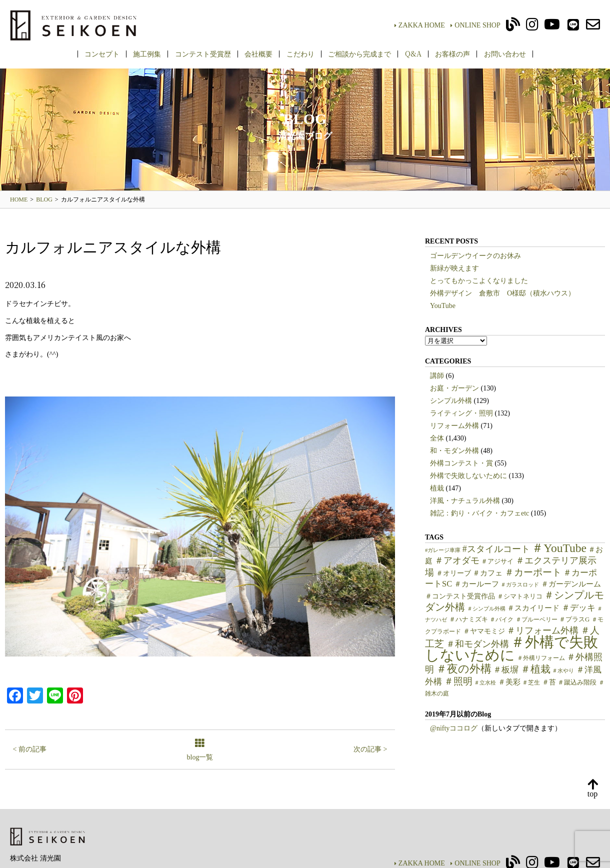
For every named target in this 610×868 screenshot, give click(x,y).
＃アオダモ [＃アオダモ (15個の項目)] (457, 560)
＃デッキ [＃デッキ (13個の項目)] (578, 608)
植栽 (437, 488)
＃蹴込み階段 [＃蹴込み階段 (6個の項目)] (577, 682)
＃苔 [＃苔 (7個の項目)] (549, 682)
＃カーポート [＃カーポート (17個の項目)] (533, 572)
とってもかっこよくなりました (479, 281)
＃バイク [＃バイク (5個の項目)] (501, 619)
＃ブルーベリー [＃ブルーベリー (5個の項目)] (536, 619)
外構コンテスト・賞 (461, 463)
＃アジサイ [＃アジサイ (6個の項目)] (497, 561)
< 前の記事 (30, 749)
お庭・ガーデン (454, 388)
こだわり (300, 53)
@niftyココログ (454, 728)
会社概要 (258, 53)
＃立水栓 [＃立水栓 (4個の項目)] (485, 683)
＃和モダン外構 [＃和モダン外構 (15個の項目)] (477, 644)
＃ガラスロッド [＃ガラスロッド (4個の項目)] (520, 585)
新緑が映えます (454, 268)
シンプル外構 (451, 401)
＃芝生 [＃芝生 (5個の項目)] (531, 682)
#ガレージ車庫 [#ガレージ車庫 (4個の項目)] (443, 550)
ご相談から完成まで (359, 53)
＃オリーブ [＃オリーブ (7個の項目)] (453, 573)
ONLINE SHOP (475, 25)
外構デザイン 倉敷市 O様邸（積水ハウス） (502, 293)
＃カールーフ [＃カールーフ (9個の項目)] (476, 584)
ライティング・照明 (461, 413)
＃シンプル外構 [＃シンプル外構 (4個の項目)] (486, 609)
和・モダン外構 (454, 451)
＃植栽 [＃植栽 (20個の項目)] (535, 669)
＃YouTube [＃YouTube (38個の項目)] (559, 548)
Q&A (413, 53)
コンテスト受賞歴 (203, 53)
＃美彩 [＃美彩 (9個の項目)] (509, 682)
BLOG (44, 199)
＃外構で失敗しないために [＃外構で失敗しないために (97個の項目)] (511, 648)
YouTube (443, 306)
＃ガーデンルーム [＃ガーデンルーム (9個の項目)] (571, 584)
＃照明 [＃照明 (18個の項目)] (458, 681)
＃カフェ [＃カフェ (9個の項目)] (487, 573)
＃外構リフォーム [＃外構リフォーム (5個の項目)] (541, 658)
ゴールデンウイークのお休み (475, 256)
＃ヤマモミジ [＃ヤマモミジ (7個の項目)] (484, 631)
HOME (19, 199)
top (592, 789)
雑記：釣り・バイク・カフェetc (479, 513)
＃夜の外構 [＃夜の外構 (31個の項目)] (464, 669)
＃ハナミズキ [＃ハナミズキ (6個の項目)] (468, 619)
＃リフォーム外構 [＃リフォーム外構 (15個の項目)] (542, 630)
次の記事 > (370, 749)
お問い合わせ (505, 53)
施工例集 (147, 53)
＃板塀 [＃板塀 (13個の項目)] (506, 670)
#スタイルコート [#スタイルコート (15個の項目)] (496, 549)
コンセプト (102, 53)
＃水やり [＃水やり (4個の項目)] (563, 671)
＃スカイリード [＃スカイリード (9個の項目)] (533, 608)
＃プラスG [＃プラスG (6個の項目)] (574, 619)
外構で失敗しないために (468, 476)
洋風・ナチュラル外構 (465, 501)
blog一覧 (200, 750)
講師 (437, 376)
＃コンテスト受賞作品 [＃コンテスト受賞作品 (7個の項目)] (460, 596)
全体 (437, 438)
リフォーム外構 (454, 426)
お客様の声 (452, 53)
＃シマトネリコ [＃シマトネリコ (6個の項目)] (520, 596)
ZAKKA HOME (420, 25)
